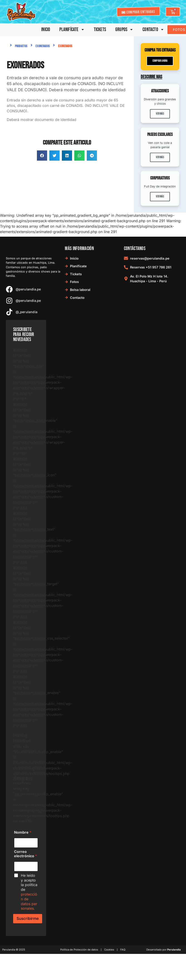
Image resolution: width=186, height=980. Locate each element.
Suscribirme (28, 919)
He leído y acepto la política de (29, 892)
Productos (21, 46)
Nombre (23, 832)
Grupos (124, 30)
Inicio (46, 30)
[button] (42, 156)
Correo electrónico (25, 854)
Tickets (100, 30)
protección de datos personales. (29, 901)
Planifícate (72, 30)
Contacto (153, 30)
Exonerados (43, 46)
